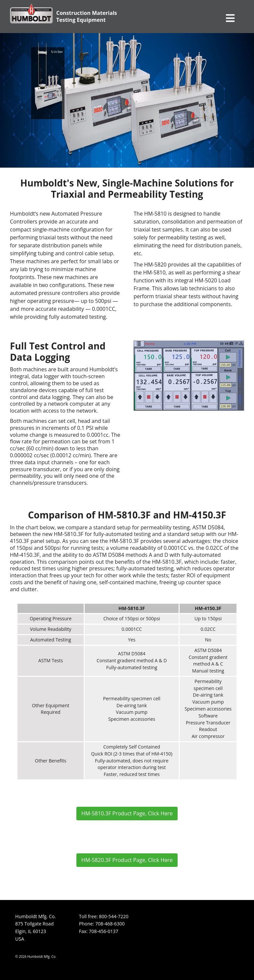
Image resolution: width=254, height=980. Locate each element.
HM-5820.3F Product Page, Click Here (127, 860)
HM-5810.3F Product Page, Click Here (127, 813)
